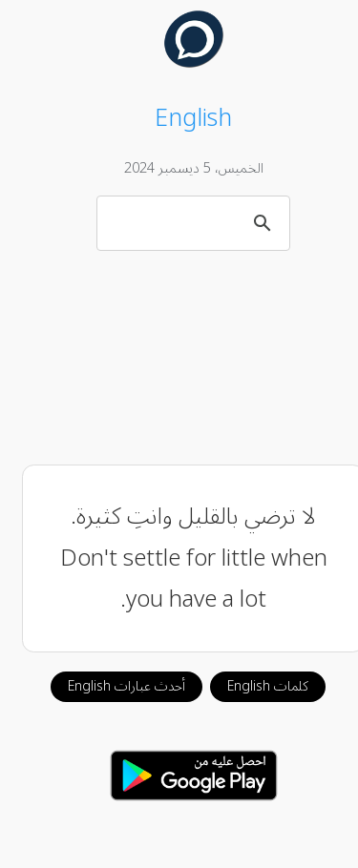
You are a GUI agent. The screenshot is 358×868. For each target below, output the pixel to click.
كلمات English (253, 686)
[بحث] (182, 222)
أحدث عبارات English (112, 686)
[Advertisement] (179, 358)
